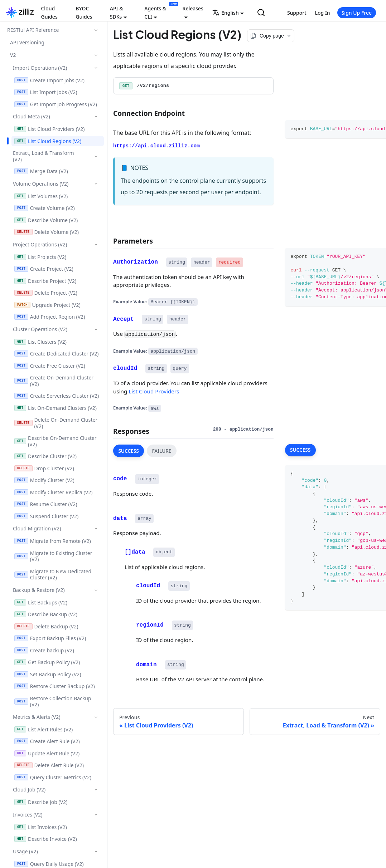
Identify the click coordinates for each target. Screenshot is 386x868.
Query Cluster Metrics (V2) (53, 777)
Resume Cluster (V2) (46, 504)
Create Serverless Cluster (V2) (57, 396)
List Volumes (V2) (41, 196)
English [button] (225, 13)
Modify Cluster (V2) (44, 480)
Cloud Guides (49, 13)
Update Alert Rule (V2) (47, 753)
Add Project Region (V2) (50, 317)
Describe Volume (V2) (46, 220)
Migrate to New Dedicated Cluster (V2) (53, 575)
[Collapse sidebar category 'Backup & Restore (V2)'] (96, 590)
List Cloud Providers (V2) (49, 129)
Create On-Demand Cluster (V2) (54, 381)
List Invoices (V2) (41, 827)
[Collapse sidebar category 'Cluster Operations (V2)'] (96, 329)
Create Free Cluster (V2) (50, 366)
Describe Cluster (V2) (45, 456)
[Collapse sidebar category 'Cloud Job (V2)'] (96, 789)
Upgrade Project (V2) (47, 305)
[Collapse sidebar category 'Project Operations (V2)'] (96, 244)
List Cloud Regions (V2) (48, 141)
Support (297, 13)
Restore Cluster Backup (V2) (55, 686)
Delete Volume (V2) (47, 232)
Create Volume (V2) (45, 208)
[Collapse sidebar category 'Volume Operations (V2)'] (96, 184)
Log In (323, 13)
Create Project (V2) (44, 269)
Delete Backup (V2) (46, 626)
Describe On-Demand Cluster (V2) (56, 441)
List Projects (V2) (40, 257)
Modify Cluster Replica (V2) (53, 492)
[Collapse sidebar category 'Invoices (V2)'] (96, 815)
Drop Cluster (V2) (44, 468)
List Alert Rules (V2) (44, 729)
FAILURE (161, 451)
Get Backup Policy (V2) (47, 662)
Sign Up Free (357, 13)
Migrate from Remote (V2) (53, 541)
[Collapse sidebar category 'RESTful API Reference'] (96, 30)
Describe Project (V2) (45, 281)
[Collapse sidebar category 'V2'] (96, 55)
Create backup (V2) (44, 650)
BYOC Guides (84, 13)
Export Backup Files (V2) (50, 638)
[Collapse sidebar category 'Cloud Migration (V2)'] (96, 528)
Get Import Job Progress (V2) (56, 104)
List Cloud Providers (154, 391)
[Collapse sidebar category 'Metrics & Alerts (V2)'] (96, 717)
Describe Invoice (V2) (46, 839)
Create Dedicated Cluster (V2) (57, 354)
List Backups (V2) (41, 602)
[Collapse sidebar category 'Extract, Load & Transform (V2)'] (96, 156)
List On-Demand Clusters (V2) (56, 408)
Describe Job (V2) (41, 802)
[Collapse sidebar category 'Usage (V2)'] (96, 851)
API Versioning (27, 42)
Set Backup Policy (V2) (48, 674)
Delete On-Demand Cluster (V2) (56, 423)
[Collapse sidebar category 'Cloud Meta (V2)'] (96, 116)
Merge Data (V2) (41, 171)
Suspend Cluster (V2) (46, 516)
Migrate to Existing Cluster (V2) (53, 556)
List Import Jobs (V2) (46, 92)
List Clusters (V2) (40, 342)
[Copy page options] (271, 36)
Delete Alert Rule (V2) (49, 765)
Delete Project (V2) (46, 293)
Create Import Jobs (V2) (49, 80)
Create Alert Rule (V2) (47, 741)
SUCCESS (128, 451)
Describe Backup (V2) (46, 614)
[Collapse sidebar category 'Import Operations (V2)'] (96, 68)
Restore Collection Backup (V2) (53, 702)
